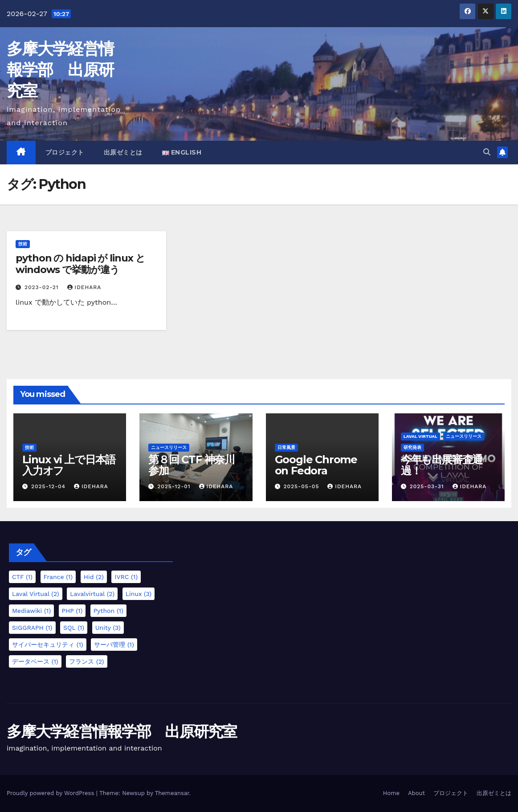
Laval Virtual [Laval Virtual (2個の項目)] (36, 594)
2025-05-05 (302, 486)
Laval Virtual (420, 436)
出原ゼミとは (123, 152)
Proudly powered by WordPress (51, 793)
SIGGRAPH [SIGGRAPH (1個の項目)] (32, 628)
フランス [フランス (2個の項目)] (86, 661)
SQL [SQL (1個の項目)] (74, 628)
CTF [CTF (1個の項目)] (22, 577)
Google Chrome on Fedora (316, 465)
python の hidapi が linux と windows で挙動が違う (80, 264)
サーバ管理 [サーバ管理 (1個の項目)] (114, 645)
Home (391, 793)
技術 (23, 244)
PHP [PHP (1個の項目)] (72, 611)
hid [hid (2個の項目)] (94, 577)
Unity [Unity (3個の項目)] (108, 628)
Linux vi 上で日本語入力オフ (69, 465)
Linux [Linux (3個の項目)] (139, 594)
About (416, 793)
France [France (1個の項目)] (58, 577)
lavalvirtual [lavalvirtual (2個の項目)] (92, 594)
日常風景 (286, 447)
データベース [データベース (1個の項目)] (35, 661)
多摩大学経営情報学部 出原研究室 (60, 69)
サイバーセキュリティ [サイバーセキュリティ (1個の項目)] (48, 645)
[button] (487, 152)
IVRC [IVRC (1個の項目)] (126, 577)
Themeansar (172, 793)
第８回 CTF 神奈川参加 (192, 465)
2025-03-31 (428, 486)
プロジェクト (65, 152)
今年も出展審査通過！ (442, 465)
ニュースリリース (169, 447)
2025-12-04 (49, 486)
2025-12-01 (175, 486)
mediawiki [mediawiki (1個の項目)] (31, 611)
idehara (84, 287)
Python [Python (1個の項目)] (108, 611)
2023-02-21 (43, 287)
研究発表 (412, 447)
